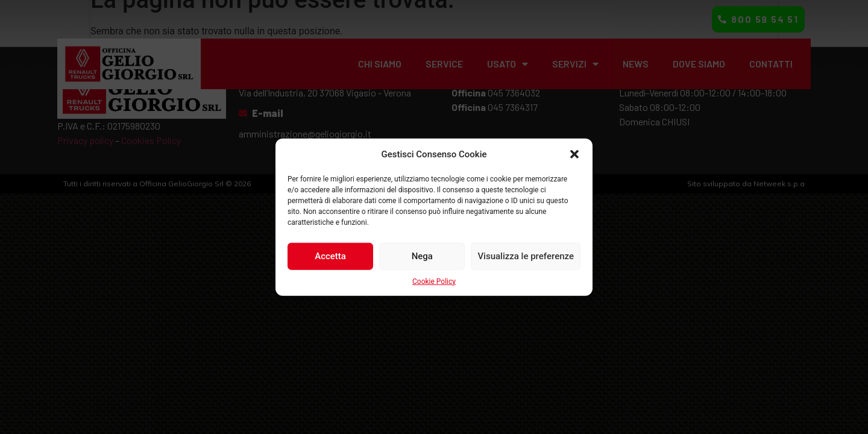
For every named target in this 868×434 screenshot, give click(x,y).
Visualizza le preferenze (526, 256)
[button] (574, 154)
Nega (422, 256)
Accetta (330, 256)
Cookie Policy (434, 281)
